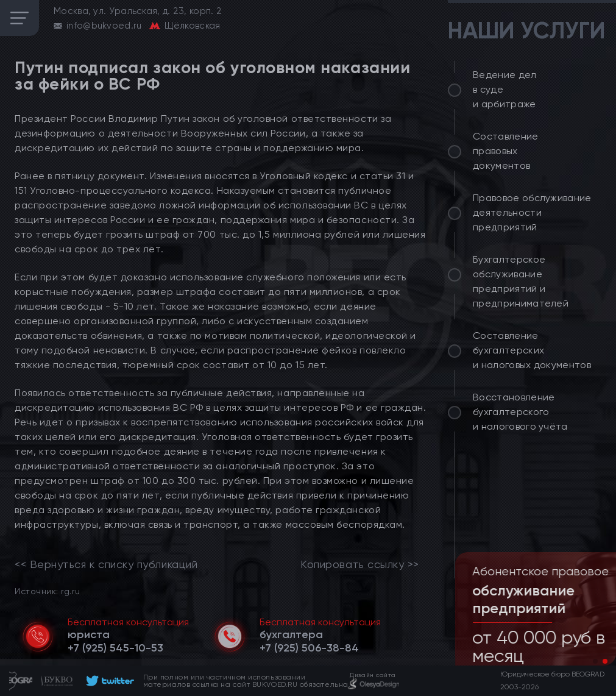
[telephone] (115, 648)
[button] (595, 661)
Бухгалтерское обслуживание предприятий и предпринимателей (521, 281)
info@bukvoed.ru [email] (104, 26)
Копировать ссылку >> (360, 564)
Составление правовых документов (506, 151)
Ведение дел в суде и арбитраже (505, 89)
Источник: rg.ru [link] (47, 591)
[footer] (108, 681)
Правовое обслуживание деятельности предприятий (532, 212)
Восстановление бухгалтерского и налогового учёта (520, 412)
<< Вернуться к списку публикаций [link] (106, 564)
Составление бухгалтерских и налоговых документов (532, 350)
